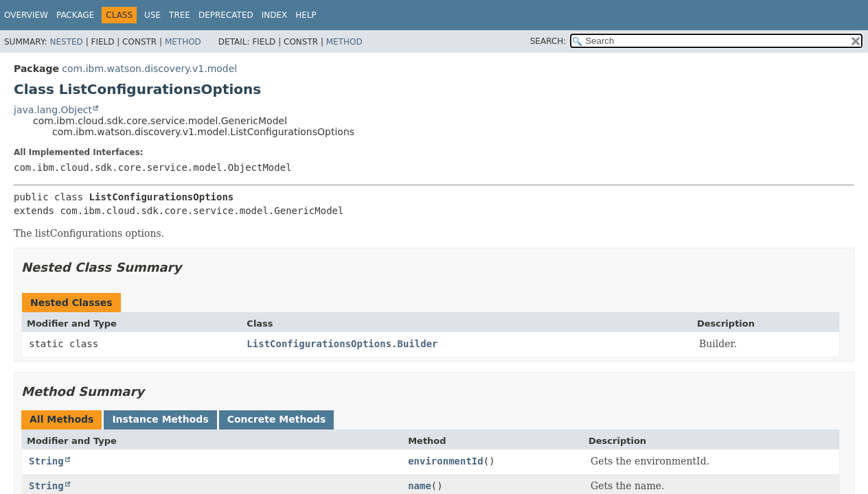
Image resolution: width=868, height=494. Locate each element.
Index (275, 15)
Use (152, 15)
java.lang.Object (53, 110)
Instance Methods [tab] (160, 419)
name (420, 486)
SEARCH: (548, 41)
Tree (180, 15)
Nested (66, 42)
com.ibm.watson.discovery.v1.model (149, 69)
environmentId (446, 461)
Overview (26, 15)
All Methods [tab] (61, 419)
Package (75, 15)
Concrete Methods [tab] (277, 419)
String (46, 461)
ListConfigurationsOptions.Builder (342, 344)
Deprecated (226, 15)
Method (183, 42)
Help (306, 15)
